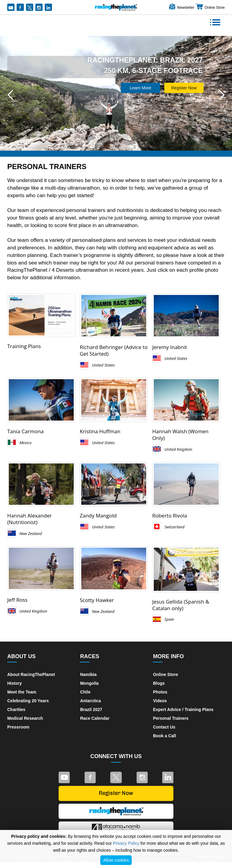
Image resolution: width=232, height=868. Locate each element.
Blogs (159, 683)
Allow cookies (116, 860)
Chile (85, 692)
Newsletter (181, 8)
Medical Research (25, 718)
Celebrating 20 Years (28, 701)
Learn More (140, 88)
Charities (16, 709)
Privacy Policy (126, 843)
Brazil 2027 (91, 709)
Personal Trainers (171, 718)
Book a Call (164, 736)
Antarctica (90, 701)
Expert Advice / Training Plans (183, 709)
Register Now (184, 88)
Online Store (210, 8)
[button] (10, 95)
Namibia (88, 674)
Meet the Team (22, 692)
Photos (160, 692)
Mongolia (89, 683)
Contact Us (164, 727)
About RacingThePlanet (31, 674)
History (14, 683)
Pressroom (18, 727)
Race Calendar (95, 718)
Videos (160, 701)
